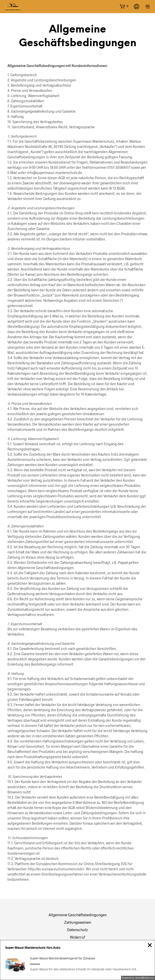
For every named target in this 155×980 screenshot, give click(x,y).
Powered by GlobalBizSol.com (138, 978)
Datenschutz (77, 930)
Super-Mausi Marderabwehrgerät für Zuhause (62, 958)
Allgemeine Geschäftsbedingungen (78, 915)
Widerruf (77, 937)
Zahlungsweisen (78, 922)
